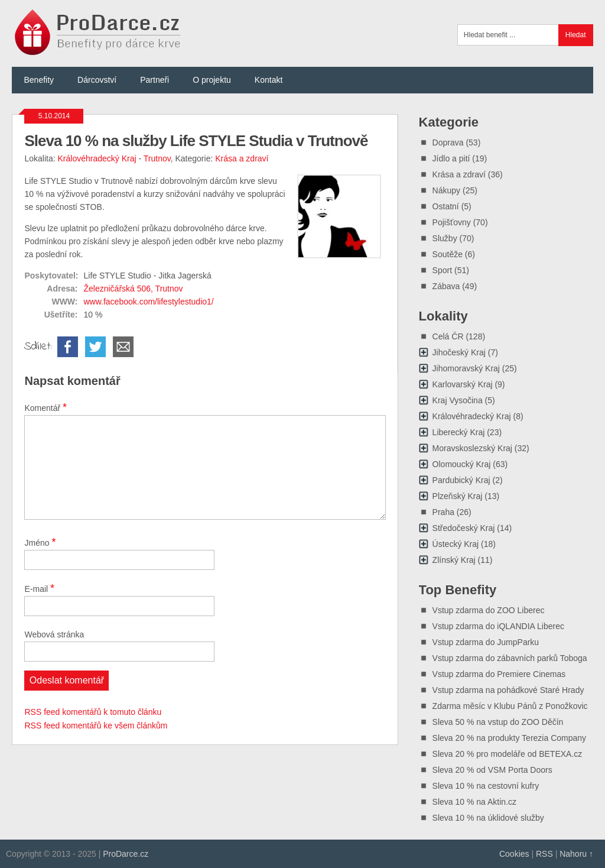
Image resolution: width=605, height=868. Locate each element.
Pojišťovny (452, 222)
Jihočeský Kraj (459, 352)
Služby (445, 238)
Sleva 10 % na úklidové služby (488, 818)
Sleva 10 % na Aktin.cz (474, 802)
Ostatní (446, 206)
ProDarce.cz (126, 854)
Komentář (45, 407)
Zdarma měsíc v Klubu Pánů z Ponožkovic (510, 706)
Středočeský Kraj (464, 528)
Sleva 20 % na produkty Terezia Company (509, 738)
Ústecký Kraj (456, 544)
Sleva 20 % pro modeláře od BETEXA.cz (508, 754)
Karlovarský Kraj (463, 384)
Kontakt (269, 80)
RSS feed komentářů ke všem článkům (96, 726)
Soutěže (448, 254)
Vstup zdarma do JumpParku (486, 642)
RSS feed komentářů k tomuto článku (93, 712)
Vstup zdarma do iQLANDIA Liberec (498, 626)
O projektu (212, 80)
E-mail (39, 588)
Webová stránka (54, 634)
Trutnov (157, 158)
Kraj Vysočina (458, 400)
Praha (443, 512)
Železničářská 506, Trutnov (133, 289)
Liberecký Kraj (459, 432)
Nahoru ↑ (576, 854)
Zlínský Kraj (454, 560)
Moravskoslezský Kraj (472, 448)
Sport (442, 270)
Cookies (514, 854)
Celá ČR (448, 336)
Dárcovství (97, 80)
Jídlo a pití (451, 158)
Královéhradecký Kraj (97, 158)
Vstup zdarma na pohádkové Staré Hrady (508, 690)
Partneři (154, 80)
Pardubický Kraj (461, 480)
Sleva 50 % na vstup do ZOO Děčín (498, 722)
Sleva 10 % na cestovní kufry (486, 786)
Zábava (446, 286)
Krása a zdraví (242, 158)
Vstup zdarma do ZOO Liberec (489, 610)
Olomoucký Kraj (462, 464)
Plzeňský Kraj (458, 496)
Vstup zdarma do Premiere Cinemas (499, 674)
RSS (544, 854)
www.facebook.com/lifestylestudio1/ (148, 302)
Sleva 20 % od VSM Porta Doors (492, 770)
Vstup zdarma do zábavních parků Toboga (510, 658)
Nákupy (446, 190)
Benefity (39, 80)
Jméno (40, 542)
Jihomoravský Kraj (466, 368)
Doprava (448, 142)
